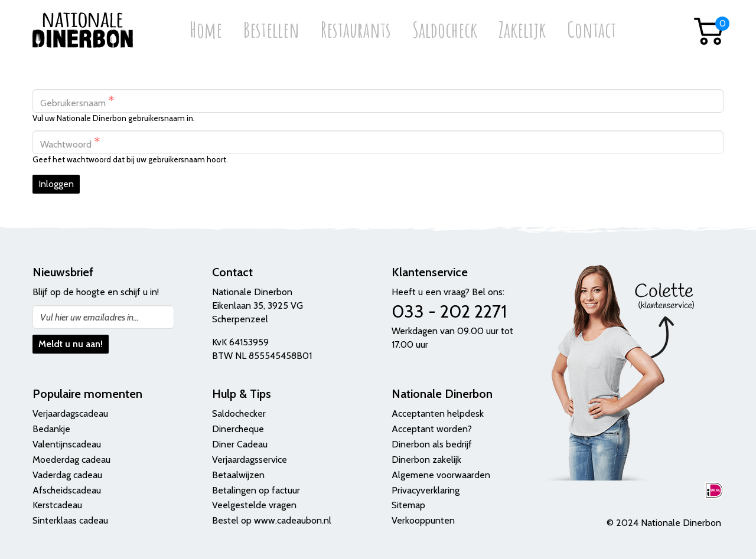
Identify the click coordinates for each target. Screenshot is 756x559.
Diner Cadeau (240, 444)
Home (206, 31)
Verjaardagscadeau (70, 413)
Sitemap (408, 505)
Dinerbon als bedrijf (432, 444)
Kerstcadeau (57, 505)
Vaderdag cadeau (67, 475)
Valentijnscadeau (67, 444)
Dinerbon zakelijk (426, 460)
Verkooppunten (423, 520)
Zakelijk (522, 31)
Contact (592, 31)
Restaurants (356, 31)
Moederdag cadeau (71, 460)
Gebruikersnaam (77, 101)
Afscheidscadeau (67, 490)
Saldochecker (239, 413)
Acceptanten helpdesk (438, 413)
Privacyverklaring (426, 490)
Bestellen (271, 31)
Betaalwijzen (238, 475)
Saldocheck (445, 31)
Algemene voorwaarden (441, 475)
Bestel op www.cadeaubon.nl (272, 520)
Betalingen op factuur (256, 490)
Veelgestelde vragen (254, 505)
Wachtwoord (70, 143)
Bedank (48, 429)
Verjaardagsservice (250, 460)
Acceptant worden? (432, 429)
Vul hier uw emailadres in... (89, 317)
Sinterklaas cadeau (70, 520)
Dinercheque (238, 429)
